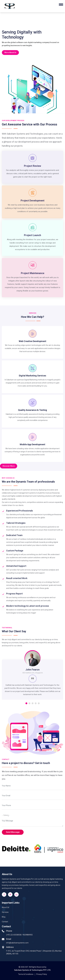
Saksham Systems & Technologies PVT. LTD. (33, 970)
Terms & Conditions (26, 974)
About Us (5, 907)
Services (5, 912)
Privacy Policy (42, 974)
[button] (26, 703)
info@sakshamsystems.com (17, 943)
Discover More (9, 466)
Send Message (13, 832)
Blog (4, 917)
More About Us (10, 52)
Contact (5, 922)
